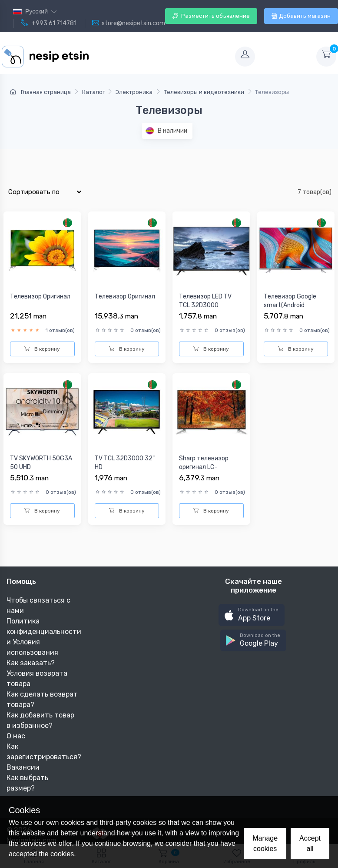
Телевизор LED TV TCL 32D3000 (205, 301)
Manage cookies (265, 843)
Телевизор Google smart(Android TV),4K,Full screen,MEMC (290, 309)
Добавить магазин (301, 16)
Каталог (93, 92)
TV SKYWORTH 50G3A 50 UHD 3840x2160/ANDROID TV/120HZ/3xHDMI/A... (41, 471)
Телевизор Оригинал (40, 297)
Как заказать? (31, 663)
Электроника (134, 92)
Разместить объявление (211, 16)
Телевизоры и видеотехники (204, 92)
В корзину (42, 349)
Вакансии (23, 767)
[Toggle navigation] (161, 57)
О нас (16, 736)
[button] (252, 615)
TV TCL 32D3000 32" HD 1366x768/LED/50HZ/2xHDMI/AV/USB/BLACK (127, 475)
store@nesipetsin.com (129, 23)
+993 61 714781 (49, 23)
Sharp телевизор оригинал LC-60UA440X (204, 467)
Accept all (310, 843)
